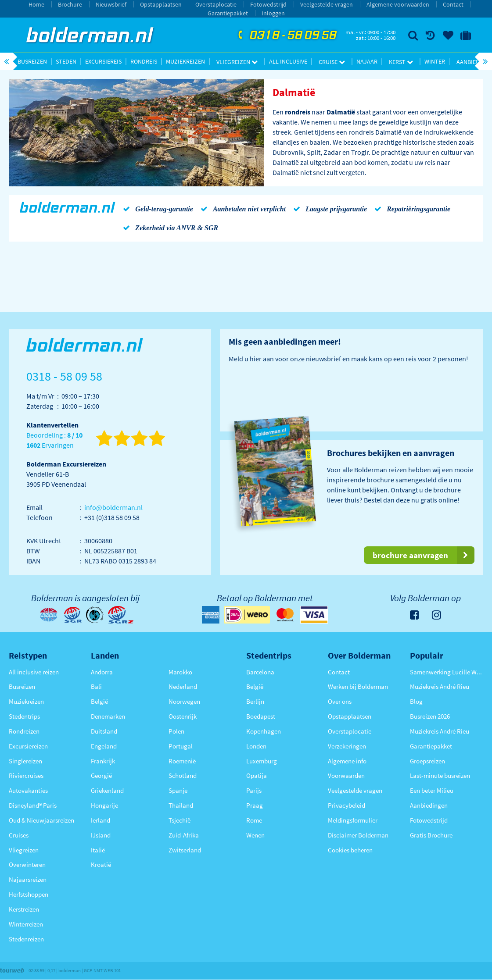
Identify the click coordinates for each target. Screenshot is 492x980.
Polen (176, 731)
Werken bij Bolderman (358, 686)
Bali (96, 686)
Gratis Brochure (431, 835)
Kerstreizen (24, 909)
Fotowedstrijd (268, 4)
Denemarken (108, 716)
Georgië (101, 775)
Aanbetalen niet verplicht (242, 209)
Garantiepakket (228, 13)
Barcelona (260, 672)
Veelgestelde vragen (327, 4)
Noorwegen (184, 701)
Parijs (254, 790)
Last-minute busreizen (440, 775)
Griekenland (107, 790)
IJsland (101, 835)
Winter (435, 61)
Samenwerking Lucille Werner (447, 672)
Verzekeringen (347, 746)
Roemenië (182, 761)
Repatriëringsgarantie (411, 209)
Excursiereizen (28, 746)
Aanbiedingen (429, 805)
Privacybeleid (347, 805)
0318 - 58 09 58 (286, 36)
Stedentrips (24, 716)
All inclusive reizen (34, 672)
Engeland (104, 746)
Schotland (183, 775)
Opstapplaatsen (161, 4)
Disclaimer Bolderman (358, 835)
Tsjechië (180, 820)
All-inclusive (288, 61)
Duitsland (104, 731)
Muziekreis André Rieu (440, 686)
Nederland (183, 686)
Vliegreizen (237, 62)
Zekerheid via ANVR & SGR (169, 228)
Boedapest (261, 716)
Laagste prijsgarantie (329, 209)
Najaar (367, 61)
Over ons (340, 701)
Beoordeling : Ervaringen (54, 440)
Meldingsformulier (353, 820)
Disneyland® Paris (33, 805)
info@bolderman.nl (113, 507)
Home (36, 4)
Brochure (70, 4)
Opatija (257, 775)
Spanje (178, 790)
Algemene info (347, 761)
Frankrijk (103, 761)
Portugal (181, 746)
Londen (256, 746)
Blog (416, 701)
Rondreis (144, 61)
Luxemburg (262, 761)
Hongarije (104, 805)
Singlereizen (25, 761)
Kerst (401, 62)
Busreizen (32, 61)
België (99, 701)
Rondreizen (24, 731)
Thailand (181, 805)
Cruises (19, 835)
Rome (254, 820)
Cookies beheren (350, 850)
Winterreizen (26, 924)
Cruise (332, 62)
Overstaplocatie (216, 4)
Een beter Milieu (432, 790)
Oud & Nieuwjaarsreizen (41, 820)
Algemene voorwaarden (398, 4)
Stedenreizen (26, 939)
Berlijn (255, 701)
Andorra (102, 672)
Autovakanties (28, 790)
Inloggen (273, 13)
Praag (255, 805)
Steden (66, 61)
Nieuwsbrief (111, 4)
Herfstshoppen (29, 894)
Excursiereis (103, 61)
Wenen (255, 835)
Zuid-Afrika (184, 835)
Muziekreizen (185, 61)
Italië (98, 850)
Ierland (101, 820)
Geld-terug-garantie (156, 209)
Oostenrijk (183, 716)
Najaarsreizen (28, 879)
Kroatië (101, 864)
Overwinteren (27, 864)
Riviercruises (26, 775)
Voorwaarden (346, 775)
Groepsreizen (427, 761)
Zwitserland (185, 850)
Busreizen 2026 (430, 716)
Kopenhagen (264, 731)
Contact (453, 4)
